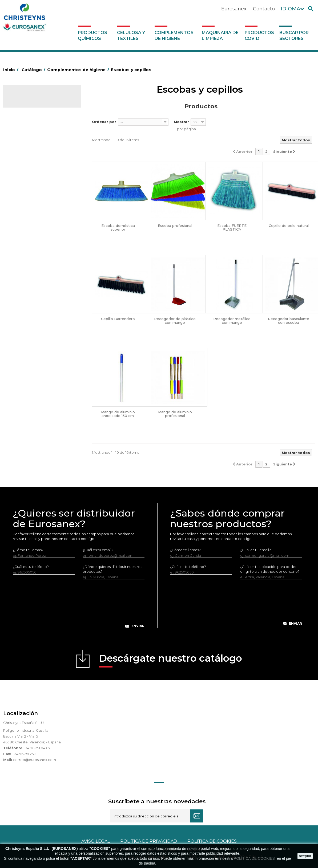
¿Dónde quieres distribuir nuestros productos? (112, 569)
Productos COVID (259, 36)
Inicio (12, 70)
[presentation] (79, 608)
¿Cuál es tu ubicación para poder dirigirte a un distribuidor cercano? (270, 569)
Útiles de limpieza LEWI (33, 349)
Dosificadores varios (31, 366)
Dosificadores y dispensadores (40, 357)
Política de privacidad (149, 841)
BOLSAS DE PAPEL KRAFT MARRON (35, 189)
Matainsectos (25, 291)
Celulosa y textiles (131, 36)
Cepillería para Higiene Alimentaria (32, 255)
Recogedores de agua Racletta (41, 324)
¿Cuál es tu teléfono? (31, 567)
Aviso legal (96, 841)
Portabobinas (25, 308)
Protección (23, 316)
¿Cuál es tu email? (98, 550)
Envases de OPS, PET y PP (36, 234)
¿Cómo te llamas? (28, 550)
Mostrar (181, 122)
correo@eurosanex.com (35, 760)
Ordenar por (104, 122)
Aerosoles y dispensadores (37, 152)
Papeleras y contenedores (36, 218)
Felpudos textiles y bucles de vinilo (38, 271)
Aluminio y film (26, 160)
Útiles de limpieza (29, 341)
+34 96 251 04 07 (37, 748)
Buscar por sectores (294, 36)
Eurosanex (234, 9)
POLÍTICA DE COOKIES (255, 858)
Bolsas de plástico (29, 177)
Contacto (264, 9)
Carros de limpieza (30, 209)
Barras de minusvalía (31, 168)
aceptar (305, 856)
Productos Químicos (92, 36)
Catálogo (28, 100)
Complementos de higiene (174, 36)
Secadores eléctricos (32, 333)
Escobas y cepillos (29, 242)
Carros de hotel (27, 201)
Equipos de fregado (31, 226)
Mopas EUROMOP (29, 300)
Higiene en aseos (28, 283)
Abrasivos (22, 144)
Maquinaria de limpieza (220, 36)
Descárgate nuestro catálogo (171, 660)
